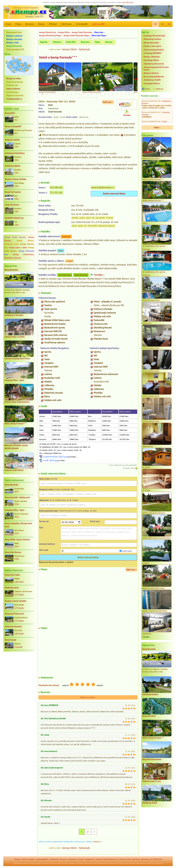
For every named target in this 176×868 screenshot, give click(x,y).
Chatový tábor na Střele (15, 337)
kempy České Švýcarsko (82, 32)
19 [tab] (117, 94)
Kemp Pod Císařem (13, 192)
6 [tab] (63, 94)
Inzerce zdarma (13, 89)
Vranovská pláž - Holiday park (17, 497)
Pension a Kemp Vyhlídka (16, 179)
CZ (156, 24)
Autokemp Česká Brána (15, 153)
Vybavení (57, 42)
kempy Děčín (64, 32)
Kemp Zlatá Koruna (13, 552)
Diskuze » (97, 841)
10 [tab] (80, 94)
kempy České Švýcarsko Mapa (76, 36)
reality (59, 863)
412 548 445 (56, 187)
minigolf (69, 261)
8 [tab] (71, 94)
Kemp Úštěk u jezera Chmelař (17, 540)
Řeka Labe (99, 32)
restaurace (66, 237)
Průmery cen (12, 85)
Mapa (18, 24)
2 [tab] (47, 94)
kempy (17, 859)
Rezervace (85, 42)
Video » (157, 128)
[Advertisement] (19, 669)
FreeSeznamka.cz (14, 99)
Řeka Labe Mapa (99, 36)
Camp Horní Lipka (12, 575)
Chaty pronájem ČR (15, 49)
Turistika (98, 275)
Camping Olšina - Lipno (14, 380)
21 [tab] (125, 94)
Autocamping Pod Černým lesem (156, 68)
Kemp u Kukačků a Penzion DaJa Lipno (18, 525)
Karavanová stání (14, 32)
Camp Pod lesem (12, 205)
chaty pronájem (130, 863)
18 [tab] (113, 94)
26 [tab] (88, 98)
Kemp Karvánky (149, 716)
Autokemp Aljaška (13, 166)
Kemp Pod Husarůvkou (152, 759)
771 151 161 (56, 193)
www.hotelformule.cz (102, 187)
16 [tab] (105, 94)
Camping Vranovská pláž (155, 36)
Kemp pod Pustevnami (14, 614)
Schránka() (82, 24)
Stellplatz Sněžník (12, 140)
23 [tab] (133, 94)
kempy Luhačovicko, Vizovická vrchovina (19, 256)
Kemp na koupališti (13, 126)
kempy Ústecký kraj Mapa (50, 36)
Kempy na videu (14, 78)
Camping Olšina (151, 60)
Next (136, 79)
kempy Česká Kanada (15, 237)
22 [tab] (129, 94)
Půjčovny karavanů (15, 95)
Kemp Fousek (11, 640)
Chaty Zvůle (167, 117)
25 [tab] (84, 98)
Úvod (8, 24)
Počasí (41, 24)
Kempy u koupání (14, 39)
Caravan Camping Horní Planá (17, 359)
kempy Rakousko (157, 863)
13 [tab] (92, 94)
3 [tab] (51, 94)
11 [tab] (84, 94)
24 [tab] (80, 98)
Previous (40, 79)
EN (169, 24)
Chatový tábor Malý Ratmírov (17, 402)
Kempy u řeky (13, 42)
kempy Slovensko (14, 46)
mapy (115, 863)
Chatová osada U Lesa (152, 781)
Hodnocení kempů (15, 82)
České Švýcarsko (81, 275)
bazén (61, 251)
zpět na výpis (55, 49)
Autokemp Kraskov (150, 694)
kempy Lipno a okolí (18, 248)
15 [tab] (100, 94)
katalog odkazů (103, 863)
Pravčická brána (65, 275)
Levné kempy (12, 92)
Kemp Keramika (11, 270)
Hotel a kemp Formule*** (16, 424)
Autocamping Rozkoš (154, 50)
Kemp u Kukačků (152, 57)
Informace (66, 24)
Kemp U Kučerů (151, 73)
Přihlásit (53, 24)
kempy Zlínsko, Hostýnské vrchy (19, 242)
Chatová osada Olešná (14, 470)
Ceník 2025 (71, 42)
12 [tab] (88, 94)
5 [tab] (59, 94)
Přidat (148, 89)
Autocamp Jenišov (153, 39)
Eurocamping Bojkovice (154, 77)
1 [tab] (43, 94)
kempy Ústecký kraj (47, 32)
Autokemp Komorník (154, 64)
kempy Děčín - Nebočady (76, 49)
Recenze (30, 24)
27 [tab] (92, 98)
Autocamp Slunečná (13, 627)
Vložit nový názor (88, 697)
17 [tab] (109, 94)
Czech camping (28, 859)
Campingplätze (42, 859)
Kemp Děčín (10, 113)
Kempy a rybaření (14, 36)
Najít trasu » (108, 102)
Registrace (90, 859)
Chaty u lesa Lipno (153, 46)
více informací (128, 2)
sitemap (99, 859)
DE (162, 24)
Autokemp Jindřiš (152, 80)
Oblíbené (160, 89)
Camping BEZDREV (153, 53)
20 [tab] (121, 94)
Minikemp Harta (12, 588)
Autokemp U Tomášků (14, 315)
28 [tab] (96, 98)
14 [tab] (96, 94)
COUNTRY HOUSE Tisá (14, 218)
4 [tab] (55, 94)
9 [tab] (76, 94)
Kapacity (44, 42)
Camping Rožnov (152, 83)
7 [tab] (67, 94)
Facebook (54, 859)
